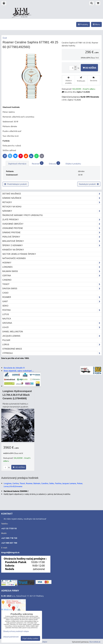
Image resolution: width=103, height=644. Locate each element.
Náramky (52, 211)
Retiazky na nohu (12, 207)
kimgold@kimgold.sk (10, 552)
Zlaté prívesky (52, 220)
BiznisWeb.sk (95, 642)
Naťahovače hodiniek (14, 258)
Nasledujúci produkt (89, 184)
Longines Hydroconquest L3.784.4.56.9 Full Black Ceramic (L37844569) (17, 395)
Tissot (52, 284)
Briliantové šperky (52, 241)
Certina (52, 276)
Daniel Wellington (13, 332)
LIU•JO (52, 327)
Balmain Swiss (52, 271)
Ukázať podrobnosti (11, 637)
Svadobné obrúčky (52, 224)
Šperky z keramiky (52, 245)
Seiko (5, 306)
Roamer (52, 297)
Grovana (52, 323)
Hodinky (52, 263)
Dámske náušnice (52, 198)
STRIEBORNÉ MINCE (12, 349)
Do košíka (89, 68)
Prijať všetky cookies (30, 638)
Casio (5, 293)
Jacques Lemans (52, 336)
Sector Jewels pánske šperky (19, 254)
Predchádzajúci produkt (16, 184)
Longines (52, 267)
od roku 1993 (24, 17)
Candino (7, 280)
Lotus (6, 314)
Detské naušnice (52, 194)
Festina (52, 310)
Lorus (52, 345)
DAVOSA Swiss (52, 289)
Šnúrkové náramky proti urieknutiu (23, 215)
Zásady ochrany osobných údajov (16, 631)
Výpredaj (52, 353)
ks (6, 467)
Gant (52, 302)
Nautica (7, 319)
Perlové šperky (52, 237)
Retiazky (52, 202)
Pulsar (6, 340)
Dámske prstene (52, 233)
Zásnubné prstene (52, 228)
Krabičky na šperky (13, 250)
